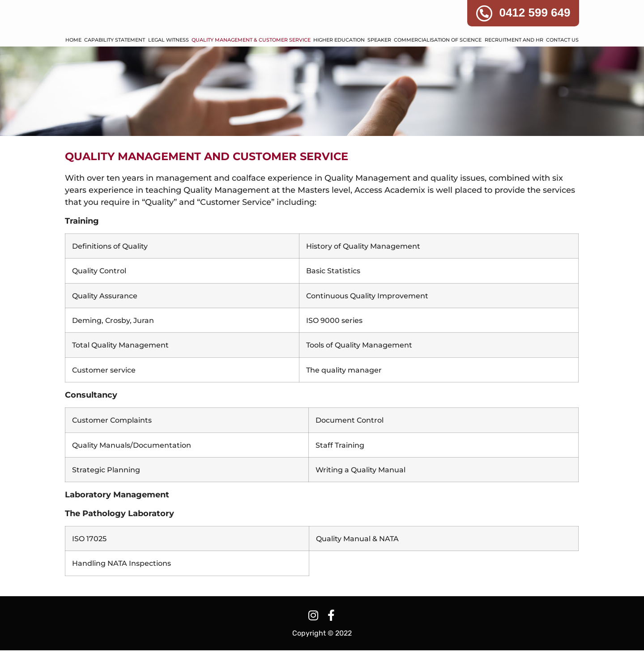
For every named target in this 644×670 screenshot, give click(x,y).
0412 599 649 (535, 13)
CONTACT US (562, 60)
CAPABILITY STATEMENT (115, 60)
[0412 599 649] (484, 13)
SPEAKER (379, 60)
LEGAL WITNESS (168, 60)
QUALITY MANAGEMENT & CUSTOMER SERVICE (251, 60)
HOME (73, 60)
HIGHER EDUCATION (339, 60)
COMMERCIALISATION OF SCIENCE (438, 60)
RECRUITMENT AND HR (514, 60)
